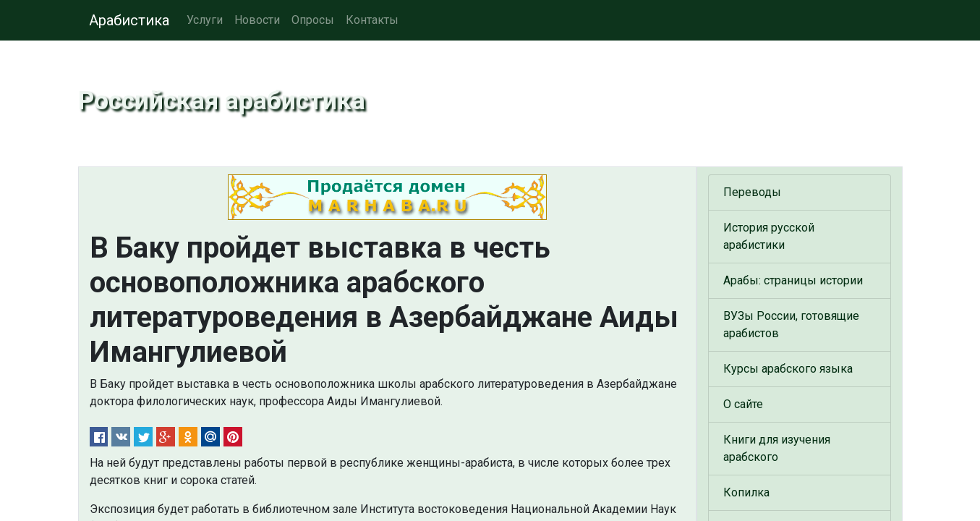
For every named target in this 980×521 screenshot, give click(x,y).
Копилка (746, 492)
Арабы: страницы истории (793, 280)
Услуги (205, 20)
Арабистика (129, 20)
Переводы (752, 192)
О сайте (743, 404)
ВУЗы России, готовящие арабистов (791, 325)
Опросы (313, 20)
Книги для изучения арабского (777, 448)
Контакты (372, 20)
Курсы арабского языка (788, 369)
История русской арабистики (769, 236)
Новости (257, 20)
